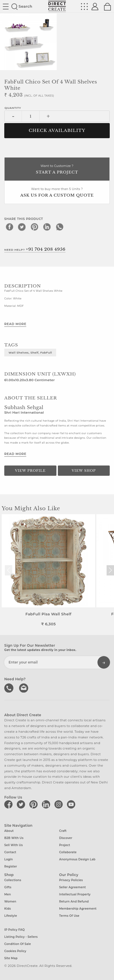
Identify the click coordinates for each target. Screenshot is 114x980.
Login (9, 859)
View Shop (84, 471)
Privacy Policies (71, 880)
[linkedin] (47, 227)
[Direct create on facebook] (9, 804)
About (9, 831)
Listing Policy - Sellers (21, 937)
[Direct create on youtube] (72, 804)
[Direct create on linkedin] (47, 804)
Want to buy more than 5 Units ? (57, 193)
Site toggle (6, 7)
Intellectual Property (75, 894)
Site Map (11, 958)
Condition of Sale (18, 944)
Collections (13, 880)
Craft (63, 831)
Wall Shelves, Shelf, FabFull (30, 352)
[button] (110, 570)
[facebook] (9, 227)
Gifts (8, 887)
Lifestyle (11, 916)
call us (9, 687)
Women (10, 902)
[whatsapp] (60, 227)
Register (11, 866)
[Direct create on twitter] (22, 804)
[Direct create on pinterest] (34, 804)
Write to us (24, 687)
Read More (15, 324)
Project (65, 845)
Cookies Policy (15, 951)
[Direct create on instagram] (60, 804)
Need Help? (35, 249)
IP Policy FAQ (15, 930)
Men (8, 894)
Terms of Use (69, 916)
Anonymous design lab (77, 859)
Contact (10, 852)
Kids (8, 909)
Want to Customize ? (57, 170)
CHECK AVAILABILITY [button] (57, 130)
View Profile (30, 471)
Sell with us (14, 845)
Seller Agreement (73, 887)
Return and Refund (74, 902)
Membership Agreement (78, 909)
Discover (66, 838)
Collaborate (68, 852)
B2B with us (14, 838)
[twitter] (22, 227)
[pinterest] (34, 227)
